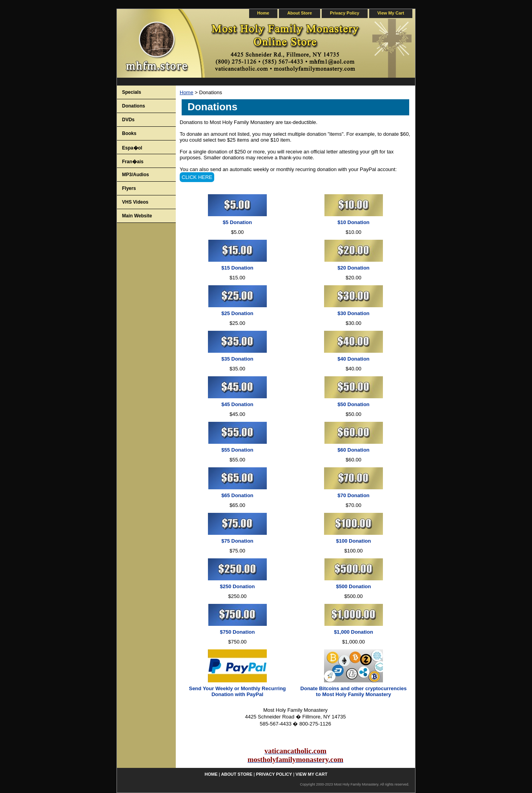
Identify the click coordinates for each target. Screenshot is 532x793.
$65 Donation (237, 495)
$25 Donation (237, 313)
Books (129, 133)
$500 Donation (354, 586)
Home (187, 92)
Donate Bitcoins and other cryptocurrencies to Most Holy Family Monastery (354, 691)
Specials (132, 92)
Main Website (137, 216)
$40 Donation (353, 359)
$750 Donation (238, 632)
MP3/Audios (136, 175)
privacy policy (345, 13)
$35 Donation (237, 359)
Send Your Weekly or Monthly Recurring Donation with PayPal (237, 691)
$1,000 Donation (353, 632)
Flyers (129, 188)
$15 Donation (237, 268)
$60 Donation (353, 450)
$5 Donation (237, 222)
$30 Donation (353, 313)
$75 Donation (237, 541)
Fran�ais (133, 162)
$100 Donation (354, 541)
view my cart (391, 13)
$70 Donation (353, 495)
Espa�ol (132, 148)
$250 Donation (238, 586)
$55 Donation (237, 450)
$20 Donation (353, 268)
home (263, 13)
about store (300, 13)
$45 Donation (237, 404)
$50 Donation (353, 404)
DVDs (128, 120)
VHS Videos (135, 202)
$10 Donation (353, 222)
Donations (134, 106)
